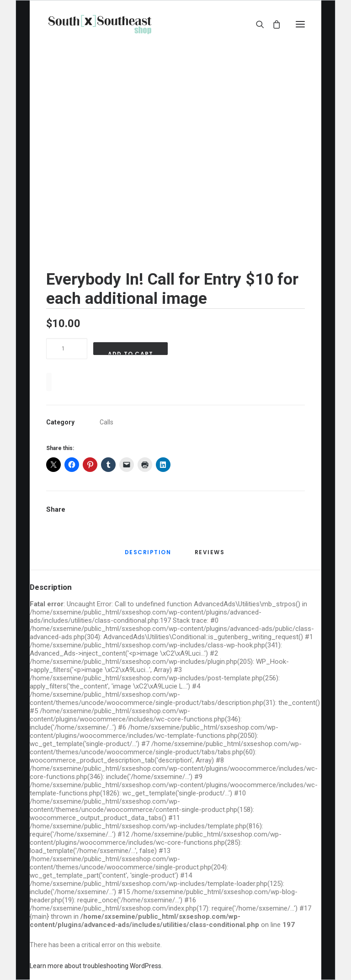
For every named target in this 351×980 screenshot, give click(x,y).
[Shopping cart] (272, 24)
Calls (106, 422)
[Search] (256, 24)
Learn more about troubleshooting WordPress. (96, 966)
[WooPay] (49, 382)
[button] (300, 24)
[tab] (211, 556)
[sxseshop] (100, 24)
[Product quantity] (67, 349)
